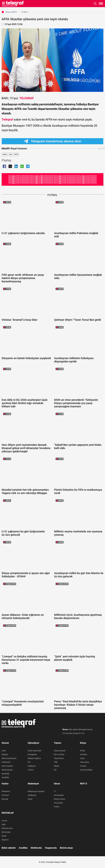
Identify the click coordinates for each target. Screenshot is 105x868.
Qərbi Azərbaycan (9, 758)
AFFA (16, 154)
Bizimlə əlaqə (66, 848)
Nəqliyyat (32, 766)
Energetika (32, 754)
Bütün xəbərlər (9, 848)
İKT (29, 762)
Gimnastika (59, 795)
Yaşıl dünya (59, 758)
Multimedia (36, 848)
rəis (11, 154)
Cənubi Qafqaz (86, 770)
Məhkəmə (6, 791)
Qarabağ (5, 774)
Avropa (83, 766)
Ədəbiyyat (32, 795)
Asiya (82, 758)
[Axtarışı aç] (95, 4)
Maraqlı (5, 799)
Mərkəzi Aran (7, 828)
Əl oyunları (58, 803)
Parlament (6, 762)
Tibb (56, 762)
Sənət (30, 799)
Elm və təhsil (59, 754)
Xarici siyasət (7, 766)
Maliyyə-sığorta (34, 758)
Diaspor (5, 754)
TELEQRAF (27, 98)
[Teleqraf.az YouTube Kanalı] (52, 179)
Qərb (4, 824)
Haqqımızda (51, 848)
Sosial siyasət (60, 751)
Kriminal (5, 795)
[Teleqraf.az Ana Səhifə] (13, 4)
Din (55, 770)
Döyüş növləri (60, 799)
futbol (5, 154)
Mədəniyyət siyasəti (36, 791)
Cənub (4, 821)
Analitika (5, 777)
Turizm (31, 770)
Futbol (57, 807)
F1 (55, 791)
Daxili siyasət (7, 770)
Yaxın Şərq (84, 762)
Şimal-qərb (6, 832)
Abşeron (5, 840)
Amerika (83, 754)
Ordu (4, 751)
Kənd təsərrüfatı (35, 751)
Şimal (4, 836)
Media (56, 766)
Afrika (83, 751)
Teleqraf (7, 120)
